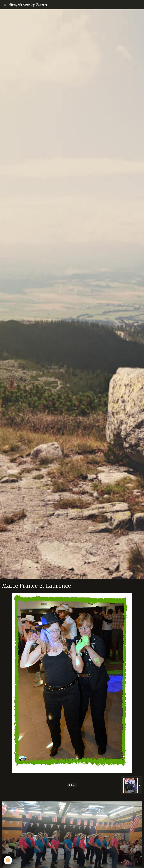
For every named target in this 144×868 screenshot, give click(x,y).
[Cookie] (8, 860)
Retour (72, 785)
